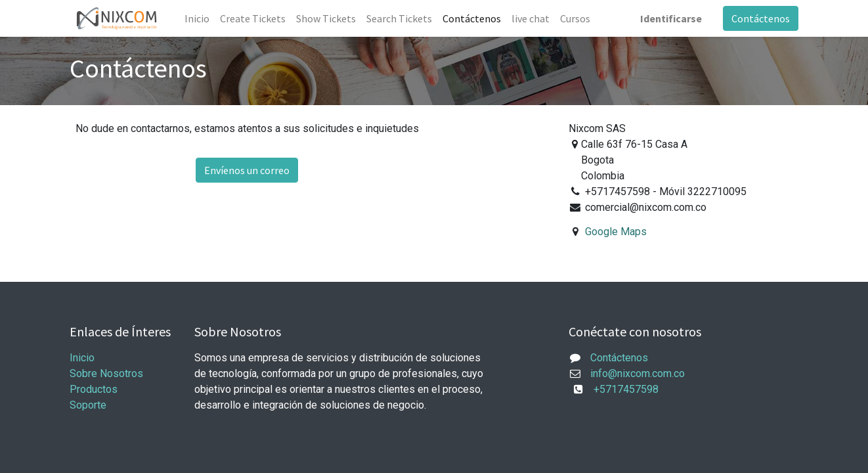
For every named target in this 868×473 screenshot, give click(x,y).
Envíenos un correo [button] (247, 170)
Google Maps (616, 232)
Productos (94, 389)
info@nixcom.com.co (638, 373)
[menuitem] (197, 18)
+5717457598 (622, 389)
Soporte (88, 405)
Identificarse (671, 18)
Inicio (82, 358)
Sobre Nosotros (106, 373)
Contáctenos (761, 18)
